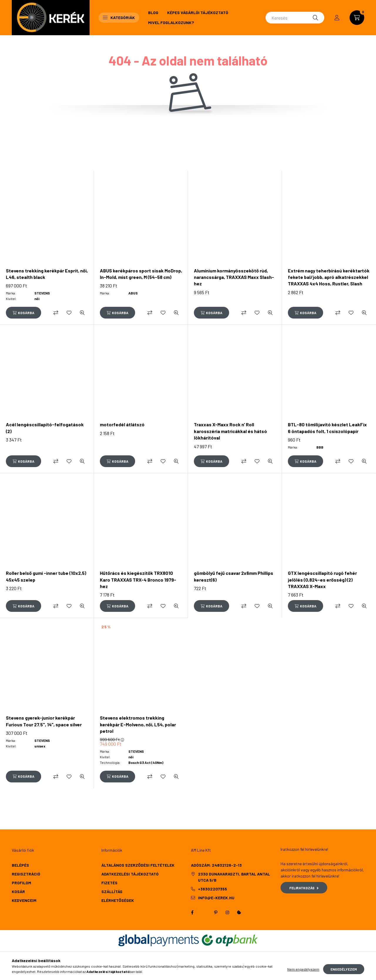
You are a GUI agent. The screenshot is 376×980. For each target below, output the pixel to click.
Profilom (21, 883)
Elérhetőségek (118, 900)
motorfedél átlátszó (122, 424)
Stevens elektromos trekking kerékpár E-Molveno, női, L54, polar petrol (138, 724)
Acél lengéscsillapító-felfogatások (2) (45, 428)
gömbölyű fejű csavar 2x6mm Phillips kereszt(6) (234, 576)
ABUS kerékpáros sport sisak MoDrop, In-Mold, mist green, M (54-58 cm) (141, 274)
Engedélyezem (344, 973)
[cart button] (357, 18)
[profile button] (337, 18)
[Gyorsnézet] (82, 313)
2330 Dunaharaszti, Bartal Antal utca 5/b (234, 877)
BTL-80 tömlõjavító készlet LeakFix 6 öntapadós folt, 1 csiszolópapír (327, 428)
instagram (227, 912)
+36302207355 (213, 889)
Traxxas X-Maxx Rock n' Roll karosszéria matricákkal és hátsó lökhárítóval (230, 431)
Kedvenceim (24, 900)
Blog (153, 12)
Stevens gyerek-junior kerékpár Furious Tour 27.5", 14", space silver (44, 721)
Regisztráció (26, 874)
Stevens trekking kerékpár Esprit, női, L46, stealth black (47, 274)
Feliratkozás (304, 888)
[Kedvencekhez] (69, 313)
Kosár (18, 891)
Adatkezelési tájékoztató (130, 874)
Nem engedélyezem (303, 973)
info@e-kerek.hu (216, 898)
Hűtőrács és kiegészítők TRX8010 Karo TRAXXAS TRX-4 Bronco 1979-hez (138, 580)
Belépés (20, 865)
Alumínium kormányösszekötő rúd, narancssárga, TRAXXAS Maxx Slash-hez (234, 277)
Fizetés (109, 883)
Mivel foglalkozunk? (171, 22)
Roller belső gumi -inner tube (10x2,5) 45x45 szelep (46, 576)
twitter (204, 912)
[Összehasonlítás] (56, 313)
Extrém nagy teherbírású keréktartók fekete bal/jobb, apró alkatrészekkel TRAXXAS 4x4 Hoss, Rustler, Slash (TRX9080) (329, 280)
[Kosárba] (23, 313)
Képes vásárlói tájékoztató (198, 12)
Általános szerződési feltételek (138, 865)
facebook (192, 912)
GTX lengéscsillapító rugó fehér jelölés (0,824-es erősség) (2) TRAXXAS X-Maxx (322, 580)
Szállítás (112, 891)
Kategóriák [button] (119, 17)
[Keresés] (295, 18)
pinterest (216, 912)
